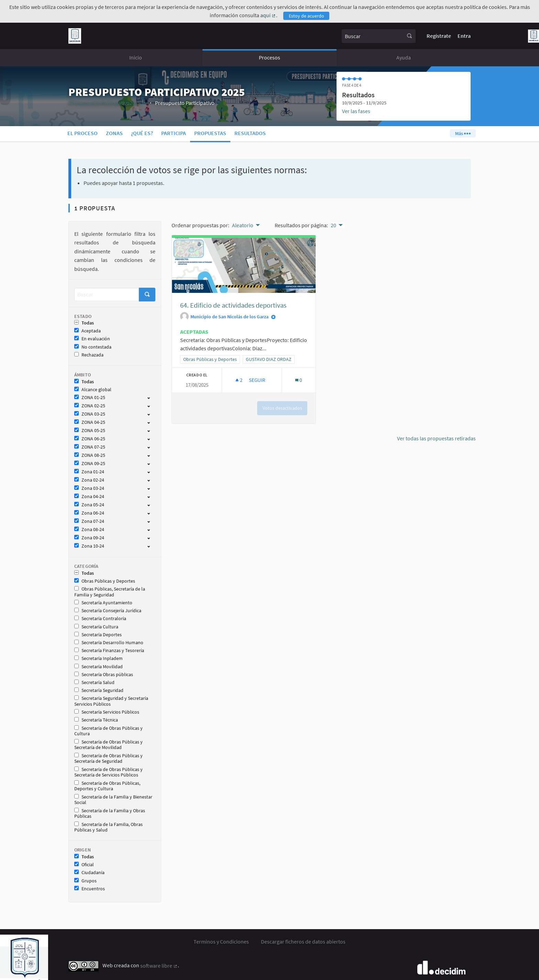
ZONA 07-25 (90, 447)
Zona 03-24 (89, 488)
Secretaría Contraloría (100, 619)
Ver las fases (356, 111)
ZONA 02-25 (90, 406)
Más (463, 133)
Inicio (136, 57)
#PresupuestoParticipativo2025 (107, 103)
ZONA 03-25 (90, 414)
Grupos (85, 881)
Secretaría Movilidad (98, 667)
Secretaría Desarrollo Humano (109, 643)
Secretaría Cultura (96, 627)
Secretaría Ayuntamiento (103, 603)
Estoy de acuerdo (306, 16)
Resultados (250, 133)
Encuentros (90, 889)
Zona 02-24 (89, 480)
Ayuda (404, 57)
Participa (174, 133)
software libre (159, 966)
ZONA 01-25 (90, 398)
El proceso (82, 133)
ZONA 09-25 (90, 464)
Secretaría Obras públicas (104, 675)
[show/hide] (151, 397)
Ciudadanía (89, 873)
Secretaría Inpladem (98, 658)
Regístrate (439, 36)
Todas (84, 323)
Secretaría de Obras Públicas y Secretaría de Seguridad (108, 759)
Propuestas (210, 133)
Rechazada (89, 355)
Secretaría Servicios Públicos (107, 712)
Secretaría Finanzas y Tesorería (109, 651)
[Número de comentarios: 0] (299, 380)
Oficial (84, 865)
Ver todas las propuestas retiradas (436, 438)
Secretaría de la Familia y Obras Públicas (110, 814)
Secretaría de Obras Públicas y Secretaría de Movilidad (108, 745)
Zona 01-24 (89, 472)
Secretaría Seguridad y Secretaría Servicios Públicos (111, 701)
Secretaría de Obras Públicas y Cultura (108, 731)
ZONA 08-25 (90, 455)
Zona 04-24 (89, 497)
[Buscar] (107, 294)
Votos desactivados (282, 408)
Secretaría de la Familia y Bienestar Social (113, 800)
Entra (464, 36)
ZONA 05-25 (90, 431)
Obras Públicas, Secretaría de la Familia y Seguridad (110, 592)
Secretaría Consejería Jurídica (108, 611)
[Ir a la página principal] (75, 36)
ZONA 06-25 (90, 439)
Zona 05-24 (89, 505)
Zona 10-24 (89, 546)
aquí (268, 15)
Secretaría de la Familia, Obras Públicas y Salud (108, 827)
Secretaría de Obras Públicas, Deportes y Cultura (107, 786)
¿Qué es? (142, 133)
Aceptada (87, 331)
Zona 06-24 (89, 513)
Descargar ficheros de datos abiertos (303, 942)
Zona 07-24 (89, 521)
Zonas (114, 133)
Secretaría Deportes (98, 635)
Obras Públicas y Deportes (105, 581)
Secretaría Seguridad (99, 690)
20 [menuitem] (333, 225)
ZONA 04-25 (90, 422)
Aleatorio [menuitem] (243, 225)
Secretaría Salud (94, 682)
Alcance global (93, 390)
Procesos (269, 57)
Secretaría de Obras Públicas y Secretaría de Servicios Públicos (108, 772)
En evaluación (92, 339)
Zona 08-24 (89, 530)
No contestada (93, 347)
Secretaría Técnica (96, 720)
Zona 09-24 (89, 538)
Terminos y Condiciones (221, 942)
